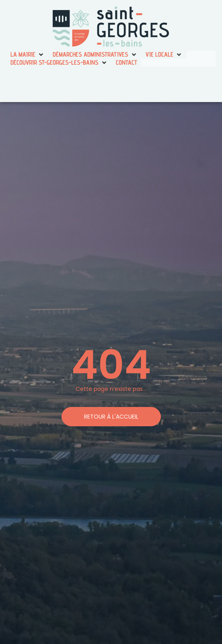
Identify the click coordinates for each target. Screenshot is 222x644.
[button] (28, 55)
